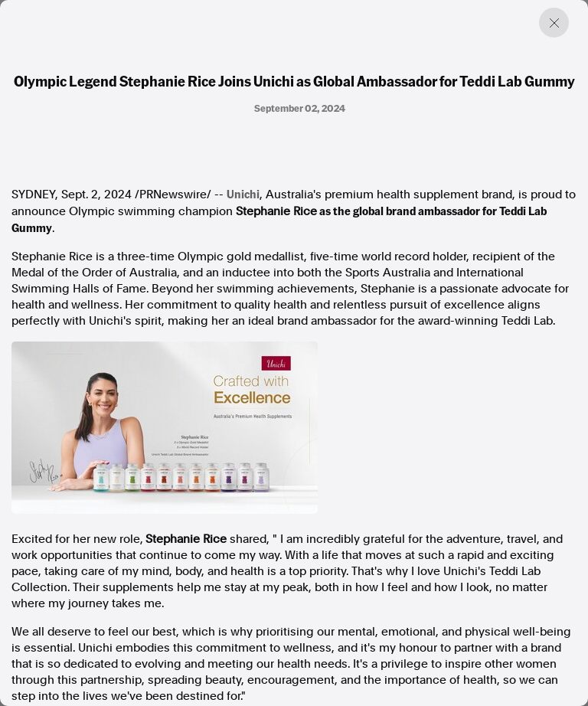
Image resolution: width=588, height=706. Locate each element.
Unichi (243, 194)
